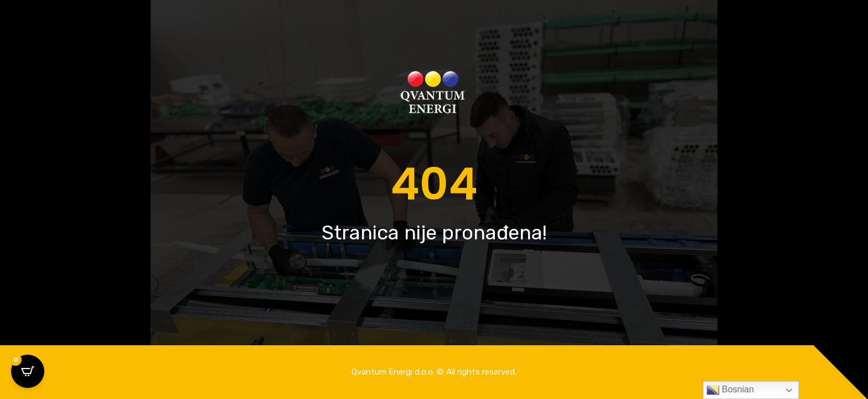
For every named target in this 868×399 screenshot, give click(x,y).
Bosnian (730, 390)
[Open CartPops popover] (28, 371)
